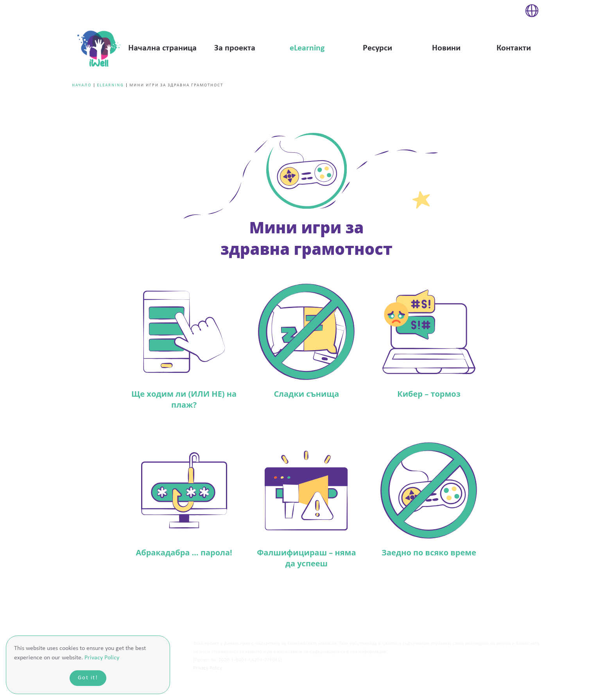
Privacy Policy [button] (102, 658)
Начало (82, 85)
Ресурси (377, 48)
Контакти (514, 48)
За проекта (235, 48)
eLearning (307, 48)
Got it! (88, 678)
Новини (446, 48)
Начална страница (162, 48)
